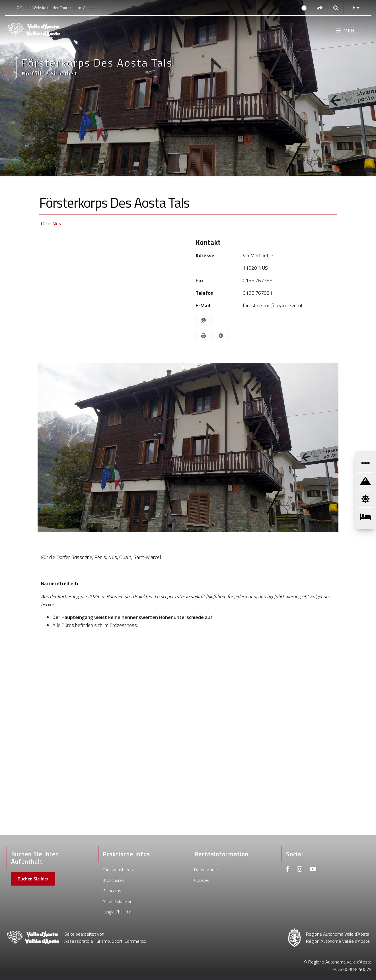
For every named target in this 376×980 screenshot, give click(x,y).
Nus (57, 223)
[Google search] (336, 8)
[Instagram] (300, 870)
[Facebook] (288, 870)
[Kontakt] (304, 8)
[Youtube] (313, 870)
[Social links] (320, 8)
